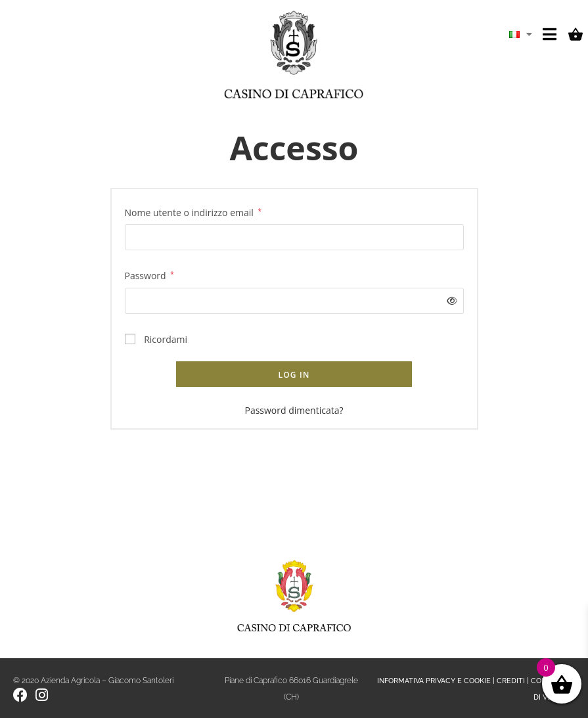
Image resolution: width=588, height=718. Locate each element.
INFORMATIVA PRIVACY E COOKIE (434, 681)
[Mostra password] (449, 301)
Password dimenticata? (294, 410)
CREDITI (511, 681)
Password (149, 275)
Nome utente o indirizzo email (193, 212)
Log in (294, 375)
